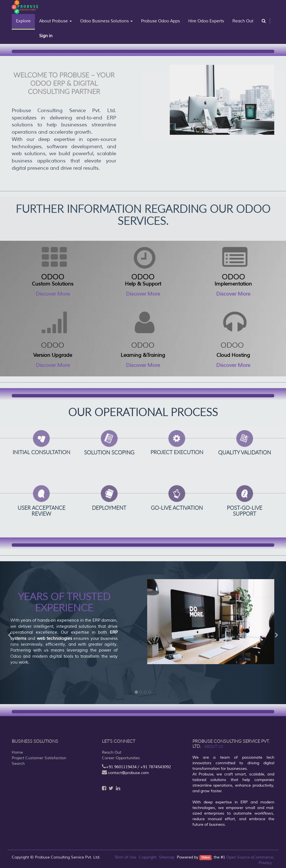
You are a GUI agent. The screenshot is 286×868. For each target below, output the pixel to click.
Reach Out (112, 752)
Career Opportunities (121, 758)
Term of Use (125, 857)
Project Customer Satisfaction (39, 758)
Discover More (53, 294)
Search (18, 764)
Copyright (148, 857)
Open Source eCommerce (250, 857)
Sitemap (167, 857)
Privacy (265, 863)
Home (17, 752)
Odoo (206, 858)
